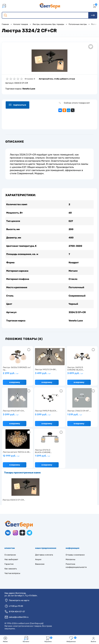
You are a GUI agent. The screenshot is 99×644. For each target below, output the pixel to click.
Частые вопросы (12, 574)
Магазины (70, 560)
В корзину (15, 383)
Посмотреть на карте (19, 601)
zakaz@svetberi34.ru (19, 618)
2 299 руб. (11, 374)
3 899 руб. (75, 374)
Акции (38, 560)
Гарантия (9, 565)
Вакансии (40, 565)
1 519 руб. (75, 415)
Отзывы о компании (75, 556)
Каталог (26, 639)
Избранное (71, 639)
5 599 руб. (43, 415)
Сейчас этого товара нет (77, 103)
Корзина (48, 639)
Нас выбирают (11, 560)
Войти (93, 639)
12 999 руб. (11, 456)
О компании (10, 556)
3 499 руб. (43, 374)
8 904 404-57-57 (17, 612)
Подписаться (18, 105)
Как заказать (11, 569)
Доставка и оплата (44, 556)
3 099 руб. (11, 415)
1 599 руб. (43, 456)
